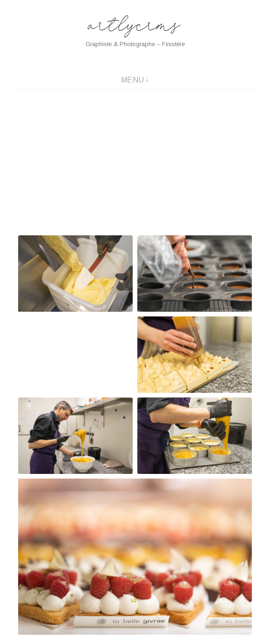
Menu (133, 80)
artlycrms (135, 27)
